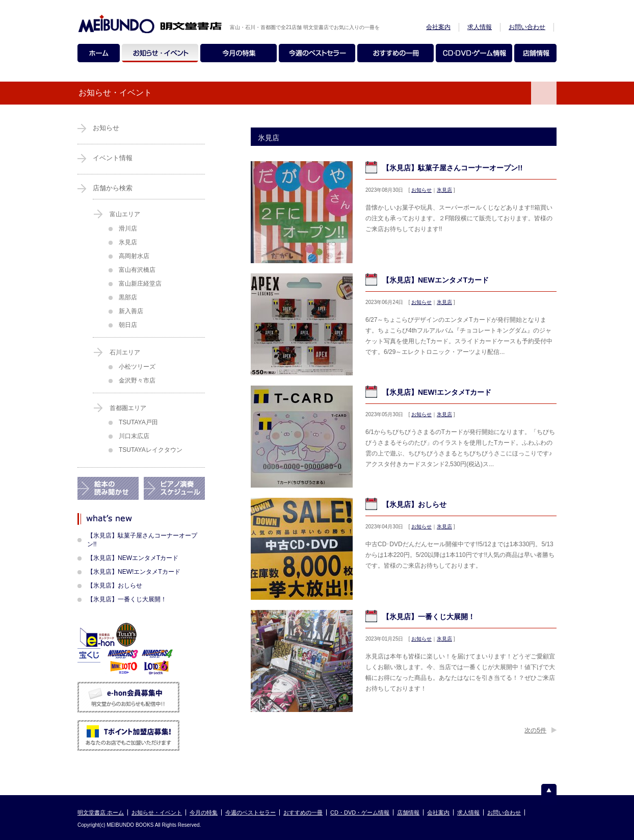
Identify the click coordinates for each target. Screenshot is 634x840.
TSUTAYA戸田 (138, 422)
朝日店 (128, 325)
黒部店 (128, 297)
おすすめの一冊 (303, 812)
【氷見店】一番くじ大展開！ (429, 617)
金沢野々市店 (137, 380)
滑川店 (128, 228)
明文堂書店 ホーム (101, 812)
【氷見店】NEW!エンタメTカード (437, 392)
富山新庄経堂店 (140, 284)
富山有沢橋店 (137, 270)
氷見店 (444, 190)
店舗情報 (408, 812)
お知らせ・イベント (157, 812)
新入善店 (131, 311)
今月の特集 (204, 812)
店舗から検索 (113, 188)
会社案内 (438, 27)
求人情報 (480, 27)
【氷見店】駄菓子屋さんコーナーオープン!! (452, 168)
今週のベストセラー (250, 812)
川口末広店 (134, 436)
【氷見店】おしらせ (414, 504)
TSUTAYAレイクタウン (151, 450)
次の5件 (535, 730)
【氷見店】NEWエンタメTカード (435, 280)
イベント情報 (113, 158)
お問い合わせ (527, 27)
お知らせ (421, 190)
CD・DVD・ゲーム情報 (360, 812)
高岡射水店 (134, 256)
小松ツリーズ (137, 367)
